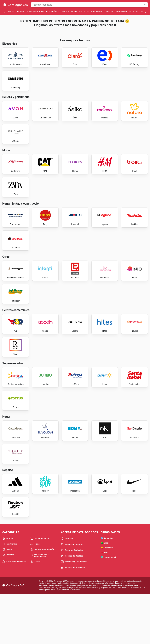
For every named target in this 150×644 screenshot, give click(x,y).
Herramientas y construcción (132, 12)
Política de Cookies (72, 605)
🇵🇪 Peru (105, 602)
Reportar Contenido (72, 599)
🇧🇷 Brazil (105, 592)
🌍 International (108, 606)
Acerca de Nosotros (72, 594)
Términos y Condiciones (74, 611)
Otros (35, 611)
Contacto (67, 588)
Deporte (109, 12)
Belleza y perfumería (91, 12)
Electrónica (53, 12)
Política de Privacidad (73, 617)
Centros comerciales (14, 611)
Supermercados (35, 12)
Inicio (11, 12)
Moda (74, 12)
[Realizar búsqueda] (145, 5)
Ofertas (20, 12)
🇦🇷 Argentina (107, 587)
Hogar (65, 12)
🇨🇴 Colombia (107, 597)
